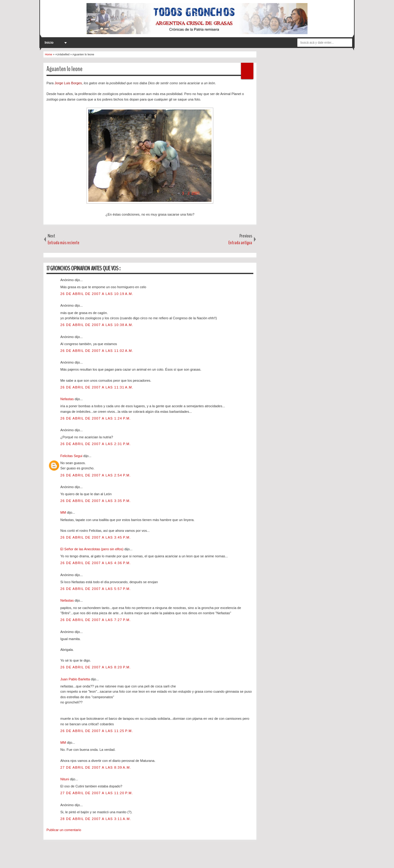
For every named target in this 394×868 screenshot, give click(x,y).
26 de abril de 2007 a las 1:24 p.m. (96, 418)
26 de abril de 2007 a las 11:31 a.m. (97, 387)
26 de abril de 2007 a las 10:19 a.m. (97, 294)
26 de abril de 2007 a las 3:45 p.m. (96, 537)
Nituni (65, 779)
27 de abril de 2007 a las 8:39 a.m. (96, 767)
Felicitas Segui (72, 456)
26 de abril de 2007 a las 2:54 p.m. (96, 475)
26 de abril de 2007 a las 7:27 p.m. (96, 620)
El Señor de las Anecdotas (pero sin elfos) (92, 549)
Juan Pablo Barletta (76, 679)
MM (64, 512)
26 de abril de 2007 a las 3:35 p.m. (96, 501)
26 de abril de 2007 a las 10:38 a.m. (97, 325)
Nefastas (67, 399)
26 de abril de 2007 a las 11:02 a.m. (97, 351)
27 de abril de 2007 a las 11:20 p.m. (97, 793)
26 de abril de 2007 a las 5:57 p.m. (96, 589)
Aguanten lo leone (64, 69)
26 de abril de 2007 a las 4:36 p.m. (96, 563)
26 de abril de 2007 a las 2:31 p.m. (96, 444)
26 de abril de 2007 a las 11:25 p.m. (97, 731)
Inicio (49, 42)
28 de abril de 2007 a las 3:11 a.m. (96, 819)
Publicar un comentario (64, 830)
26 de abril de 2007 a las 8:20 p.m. (96, 667)
